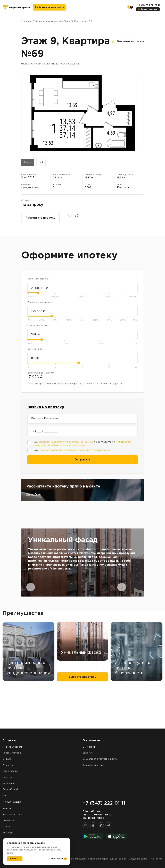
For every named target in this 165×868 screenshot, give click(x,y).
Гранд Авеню (10, 771)
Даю (71, 450)
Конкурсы (8, 833)
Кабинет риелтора (93, 765)
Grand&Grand (10, 789)
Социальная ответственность (100, 759)
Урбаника (8, 783)
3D (41, 162)
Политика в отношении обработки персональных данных (94, 859)
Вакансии (88, 753)
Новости (7, 809)
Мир (5, 795)
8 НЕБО (7, 759)
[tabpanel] (82, 563)
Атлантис (8, 765)
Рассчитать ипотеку (40, 218)
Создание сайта (138, 859)
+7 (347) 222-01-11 (149, 5)
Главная (26, 21)
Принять (15, 859)
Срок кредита (35, 349)
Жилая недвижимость (48, 21)
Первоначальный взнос (40, 302)
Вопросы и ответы (13, 815)
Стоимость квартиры (39, 279)
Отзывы (7, 827)
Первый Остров (12, 753)
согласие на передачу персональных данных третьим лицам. (74, 450)
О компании (89, 747)
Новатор (8, 777)
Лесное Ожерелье (13, 747)
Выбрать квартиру (82, 718)
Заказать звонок (149, 9)
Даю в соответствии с (82, 444)
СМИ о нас (9, 821)
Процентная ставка (38, 326)
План (28, 162)
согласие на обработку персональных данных (66, 442)
